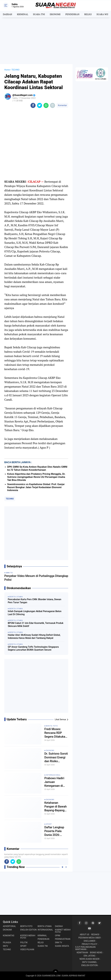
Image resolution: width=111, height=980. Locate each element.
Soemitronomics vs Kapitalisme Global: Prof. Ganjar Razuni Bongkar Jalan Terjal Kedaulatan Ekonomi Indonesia (36, 487)
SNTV (5, 946)
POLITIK (24, 943)
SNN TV (58, 943)
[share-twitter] (40, 105)
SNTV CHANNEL (90, 962)
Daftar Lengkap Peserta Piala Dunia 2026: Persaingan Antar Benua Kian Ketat (56, 831)
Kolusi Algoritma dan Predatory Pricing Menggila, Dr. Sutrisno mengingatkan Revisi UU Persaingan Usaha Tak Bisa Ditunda (36, 477)
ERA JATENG (90, 956)
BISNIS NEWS (96, 953)
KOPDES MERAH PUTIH (28, 937)
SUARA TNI (39, 14)
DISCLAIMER (89, 941)
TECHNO (10, 499)
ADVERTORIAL (9, 926)
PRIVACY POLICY (90, 944)
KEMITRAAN (82, 953)
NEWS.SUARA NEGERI (89, 959)
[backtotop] (55, 972)
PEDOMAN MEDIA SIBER (89, 938)
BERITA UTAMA (45, 926)
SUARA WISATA (62, 946)
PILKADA (7, 943)
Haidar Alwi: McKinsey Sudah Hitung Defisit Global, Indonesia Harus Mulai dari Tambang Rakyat (34, 636)
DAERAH (7, 14)
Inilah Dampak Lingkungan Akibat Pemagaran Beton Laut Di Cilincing (35, 613)
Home (7, 70)
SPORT (49, 824)
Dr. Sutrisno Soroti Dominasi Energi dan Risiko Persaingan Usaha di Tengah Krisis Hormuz (56, 757)
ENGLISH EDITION (28, 930)
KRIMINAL (22, 14)
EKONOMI (55, 14)
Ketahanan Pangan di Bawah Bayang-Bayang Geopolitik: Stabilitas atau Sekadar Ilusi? (55, 807)
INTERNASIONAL (53, 775)
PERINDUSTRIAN (63, 939)
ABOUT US (85, 935)
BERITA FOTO (52, 726)
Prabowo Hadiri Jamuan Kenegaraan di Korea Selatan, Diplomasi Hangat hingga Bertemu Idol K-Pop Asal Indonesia (56, 782)
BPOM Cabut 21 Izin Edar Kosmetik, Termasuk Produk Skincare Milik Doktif (36, 625)
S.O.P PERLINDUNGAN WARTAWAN (85, 948)
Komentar (62, 105)
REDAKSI (95, 935)
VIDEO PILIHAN (27, 949)
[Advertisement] (55, 41)
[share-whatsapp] (46, 105)
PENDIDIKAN (72, 14)
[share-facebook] (33, 105)
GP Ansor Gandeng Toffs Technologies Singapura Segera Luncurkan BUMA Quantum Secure (33, 648)
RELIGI (88, 14)
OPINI (58, 936)
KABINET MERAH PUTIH (63, 931)
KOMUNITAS (9, 936)
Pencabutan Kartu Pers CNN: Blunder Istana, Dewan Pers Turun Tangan (35, 601)
